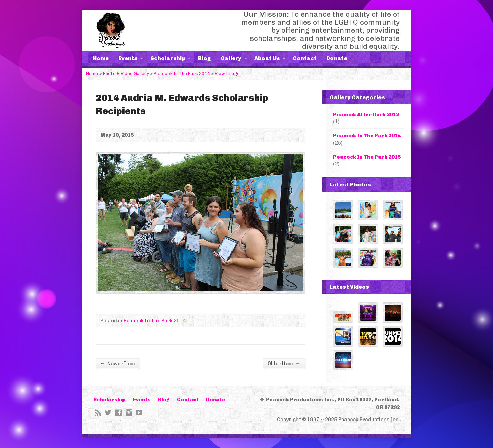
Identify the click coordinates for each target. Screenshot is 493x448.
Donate (337, 58)
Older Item (284, 363)
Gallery (231, 58)
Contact (305, 58)
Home (101, 58)
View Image (227, 74)
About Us (267, 58)
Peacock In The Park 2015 (367, 157)
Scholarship (168, 58)
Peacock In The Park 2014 (182, 74)
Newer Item (118, 363)
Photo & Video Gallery (126, 74)
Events (128, 58)
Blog (204, 58)
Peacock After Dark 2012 (366, 115)
